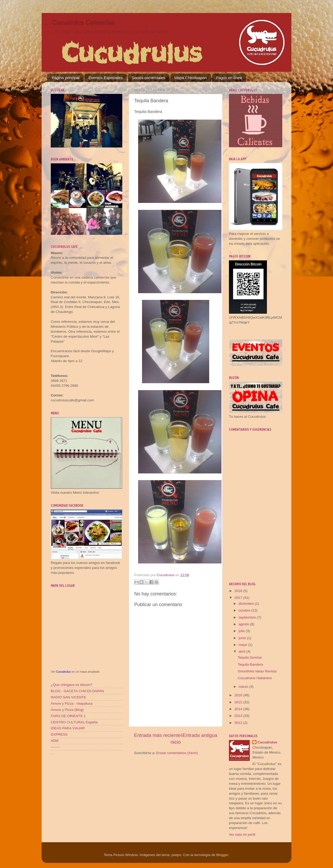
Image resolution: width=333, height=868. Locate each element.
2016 (239, 695)
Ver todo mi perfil (242, 835)
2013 (239, 716)
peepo (176, 855)
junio (243, 638)
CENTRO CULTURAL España (74, 722)
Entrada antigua (200, 735)
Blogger (222, 855)
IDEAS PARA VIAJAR (68, 728)
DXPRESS (59, 734)
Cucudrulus (63, 672)
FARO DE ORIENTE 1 (68, 716)
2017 (239, 598)
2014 (239, 709)
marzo (244, 687)
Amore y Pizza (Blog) (67, 710)
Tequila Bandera (251, 664)
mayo (243, 645)
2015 (239, 702)
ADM (55, 741)
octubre (245, 610)
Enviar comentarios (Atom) (177, 753)
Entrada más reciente (157, 735)
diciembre (247, 604)
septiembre (248, 617)
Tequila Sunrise (250, 657)
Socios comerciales (148, 78)
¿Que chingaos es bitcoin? (72, 685)
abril (242, 651)
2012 (239, 723)
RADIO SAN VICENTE (69, 697)
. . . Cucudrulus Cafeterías (78, 22)
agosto (244, 624)
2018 (239, 591)
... (52, 753)
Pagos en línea (229, 78)
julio (242, 631)
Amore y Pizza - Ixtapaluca (72, 703)
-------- (55, 747)
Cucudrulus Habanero (255, 678)
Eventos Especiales (105, 78)
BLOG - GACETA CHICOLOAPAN (77, 691)
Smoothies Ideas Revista (257, 671)
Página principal (66, 78)
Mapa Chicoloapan (191, 78)
